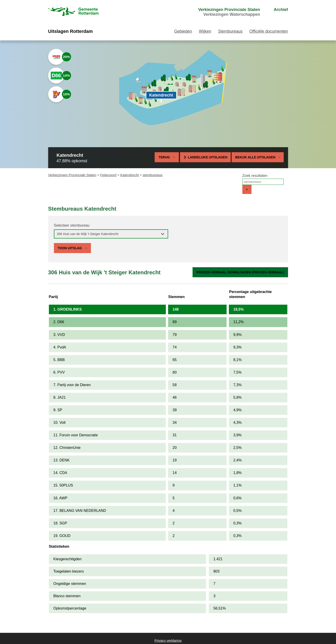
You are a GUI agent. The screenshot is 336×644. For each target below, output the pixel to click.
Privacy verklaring (168, 640)
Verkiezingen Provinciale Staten (72, 175)
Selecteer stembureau (72, 225)
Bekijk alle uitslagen (258, 157)
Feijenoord (108, 175)
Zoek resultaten (255, 176)
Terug (164, 157)
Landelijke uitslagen (208, 157)
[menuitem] (220, 12)
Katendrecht (130, 175)
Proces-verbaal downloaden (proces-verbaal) (240, 272)
